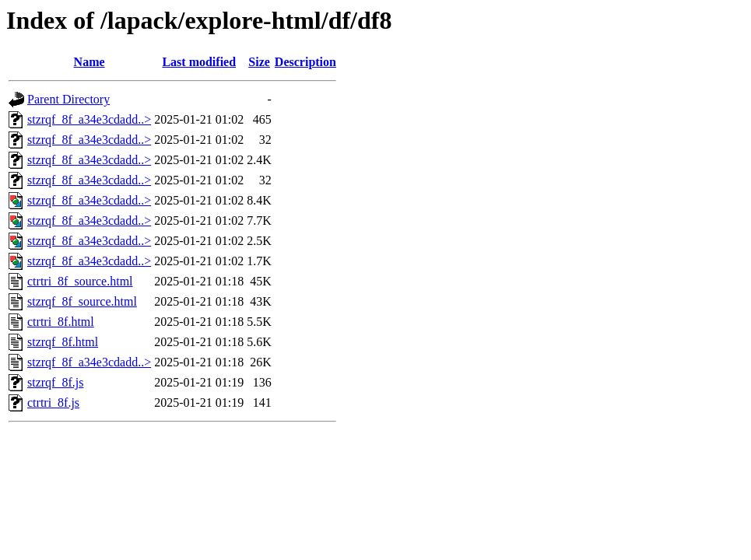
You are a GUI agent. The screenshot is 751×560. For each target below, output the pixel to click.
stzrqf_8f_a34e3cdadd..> (89, 119)
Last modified (199, 62)
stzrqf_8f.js (55, 382)
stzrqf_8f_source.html (82, 301)
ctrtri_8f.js (53, 402)
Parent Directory (68, 99)
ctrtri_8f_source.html (80, 281)
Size (259, 62)
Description (305, 62)
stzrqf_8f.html (63, 342)
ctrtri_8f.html (61, 322)
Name (89, 62)
